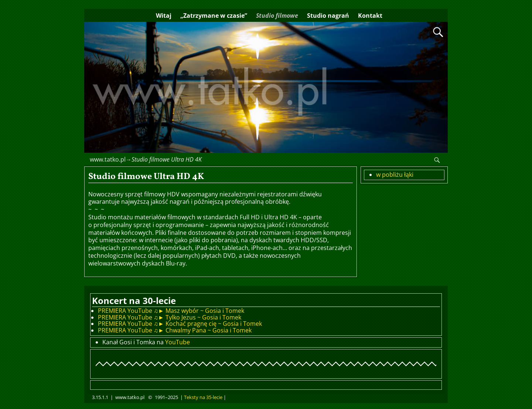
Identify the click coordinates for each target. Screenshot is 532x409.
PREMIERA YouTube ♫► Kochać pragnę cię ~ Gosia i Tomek (180, 324)
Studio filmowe (277, 16)
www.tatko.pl (108, 159)
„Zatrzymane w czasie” (214, 16)
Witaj (164, 16)
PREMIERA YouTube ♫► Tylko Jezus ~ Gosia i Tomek (170, 317)
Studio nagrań (328, 16)
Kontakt (370, 16)
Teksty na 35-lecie (203, 397)
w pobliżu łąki (395, 175)
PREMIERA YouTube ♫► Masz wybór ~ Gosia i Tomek (171, 311)
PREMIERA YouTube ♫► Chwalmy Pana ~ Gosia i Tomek (175, 330)
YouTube (178, 342)
